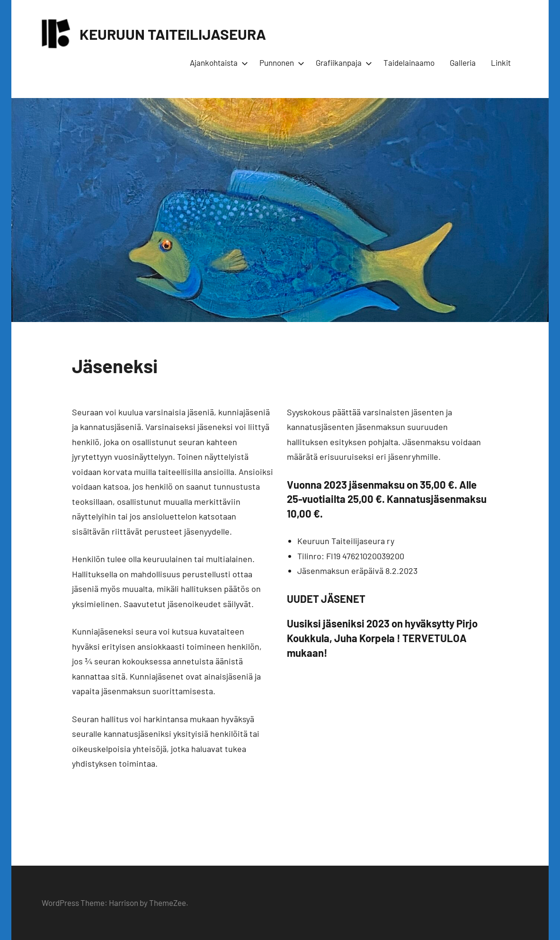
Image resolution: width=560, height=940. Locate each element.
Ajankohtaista (217, 63)
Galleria (463, 63)
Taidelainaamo (409, 63)
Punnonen (280, 63)
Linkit (501, 63)
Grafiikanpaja (342, 63)
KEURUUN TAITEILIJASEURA (175, 34)
